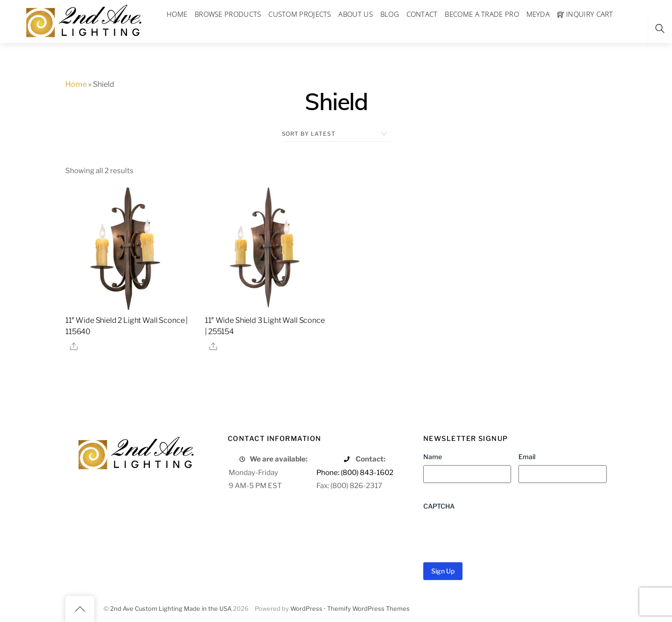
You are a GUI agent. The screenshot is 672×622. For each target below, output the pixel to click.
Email (527, 457)
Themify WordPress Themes (368, 609)
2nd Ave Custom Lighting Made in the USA (171, 609)
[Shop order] (336, 134)
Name (433, 457)
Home (76, 84)
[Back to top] (80, 609)
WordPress (306, 609)
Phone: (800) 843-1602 (355, 472)
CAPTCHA (439, 506)
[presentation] (494, 533)
